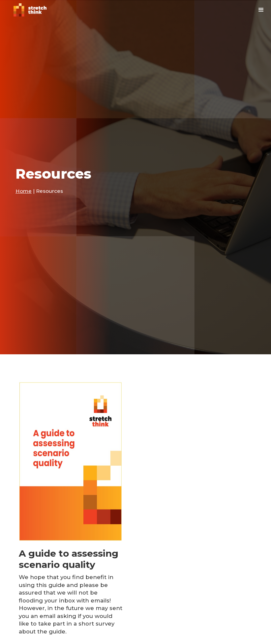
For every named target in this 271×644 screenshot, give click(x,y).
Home (24, 191)
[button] (261, 10)
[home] (30, 10)
